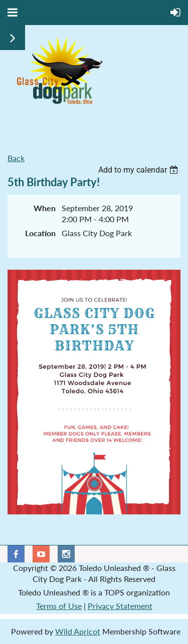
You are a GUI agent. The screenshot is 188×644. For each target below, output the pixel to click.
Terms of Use (59, 606)
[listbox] (139, 170)
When (45, 208)
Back (16, 158)
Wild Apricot (78, 631)
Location (40, 233)
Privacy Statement (120, 606)
